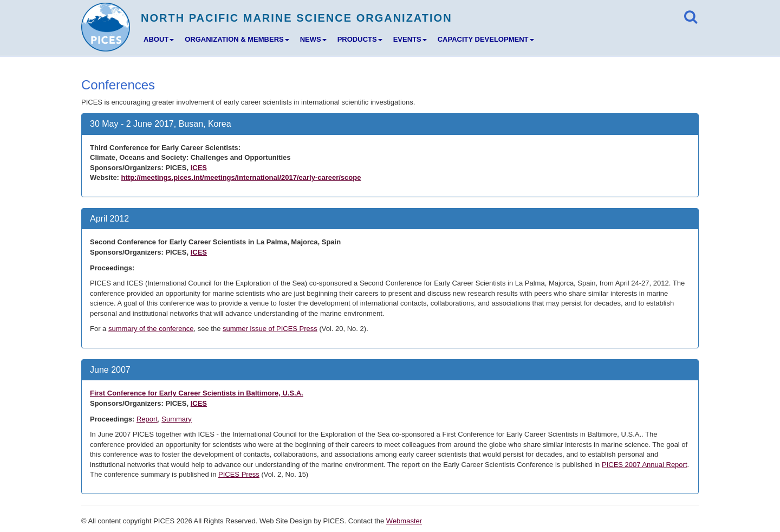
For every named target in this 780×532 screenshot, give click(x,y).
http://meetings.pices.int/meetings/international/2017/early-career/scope (241, 177)
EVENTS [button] (410, 39)
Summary (177, 419)
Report (147, 419)
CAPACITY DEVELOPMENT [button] (486, 39)
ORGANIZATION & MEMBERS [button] (237, 39)
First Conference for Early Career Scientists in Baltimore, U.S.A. (197, 393)
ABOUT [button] (159, 39)
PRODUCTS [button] (360, 39)
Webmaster (404, 521)
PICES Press (239, 474)
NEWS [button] (313, 39)
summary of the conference (151, 329)
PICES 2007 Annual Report (645, 465)
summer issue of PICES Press (270, 329)
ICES (199, 168)
